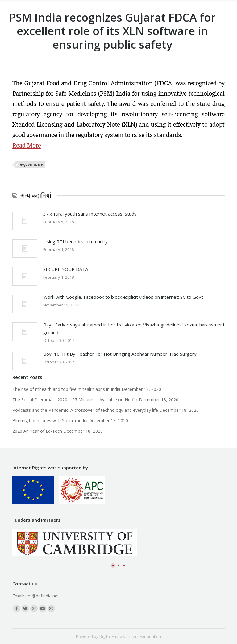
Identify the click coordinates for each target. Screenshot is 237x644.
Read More (27, 145)
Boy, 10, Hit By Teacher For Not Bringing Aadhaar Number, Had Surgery (120, 354)
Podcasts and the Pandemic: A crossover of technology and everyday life (85, 410)
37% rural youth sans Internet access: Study (90, 214)
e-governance (31, 164)
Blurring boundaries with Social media (50, 421)
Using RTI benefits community (75, 241)
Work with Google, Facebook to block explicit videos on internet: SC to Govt (123, 297)
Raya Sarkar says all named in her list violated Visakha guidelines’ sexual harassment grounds (134, 328)
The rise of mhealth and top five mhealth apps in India (66, 389)
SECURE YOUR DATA (66, 269)
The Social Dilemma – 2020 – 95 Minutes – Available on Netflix (75, 400)
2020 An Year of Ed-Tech (37, 431)
